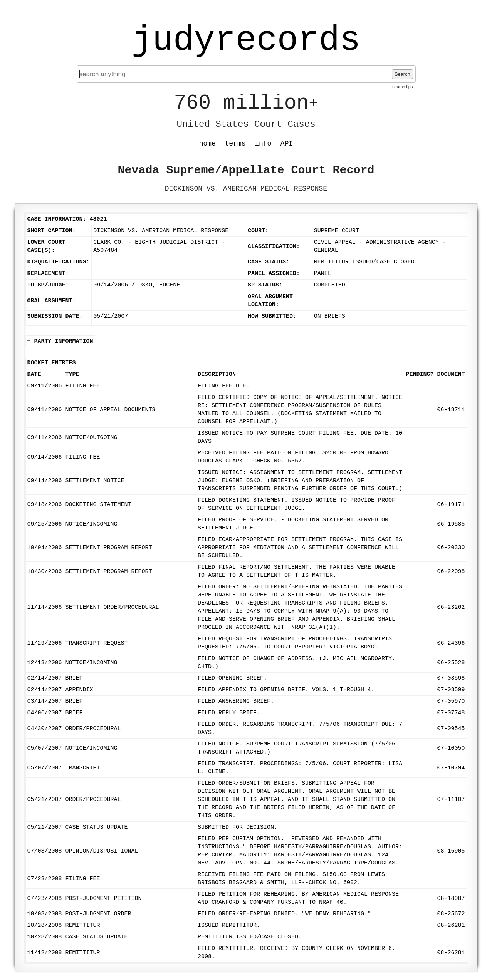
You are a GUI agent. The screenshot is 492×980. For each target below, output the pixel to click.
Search (402, 74)
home (207, 144)
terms (235, 144)
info (263, 144)
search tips (402, 87)
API (287, 144)
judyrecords (246, 40)
